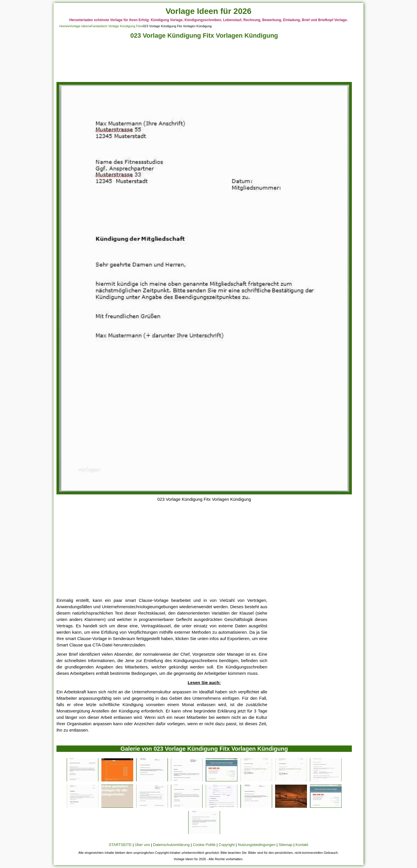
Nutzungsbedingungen (257, 845)
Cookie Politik (204, 845)
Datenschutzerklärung (171, 845)
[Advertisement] (204, 62)
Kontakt (302, 845)
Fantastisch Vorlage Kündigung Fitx (116, 26)
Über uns (142, 845)
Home (64, 26)
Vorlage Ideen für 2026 (209, 11)
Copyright (227, 845)
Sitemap (286, 845)
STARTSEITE (120, 845)
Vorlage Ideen (79, 26)
